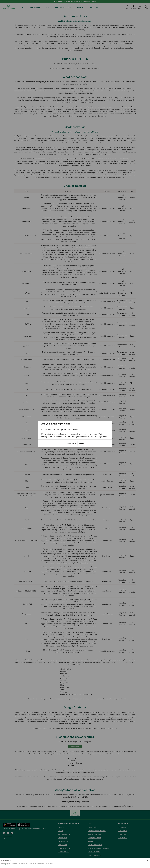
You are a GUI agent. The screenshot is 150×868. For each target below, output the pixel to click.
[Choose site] (71, 444)
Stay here (82, 443)
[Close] (148, 863)
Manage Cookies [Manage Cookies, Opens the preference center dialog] (5, 867)
